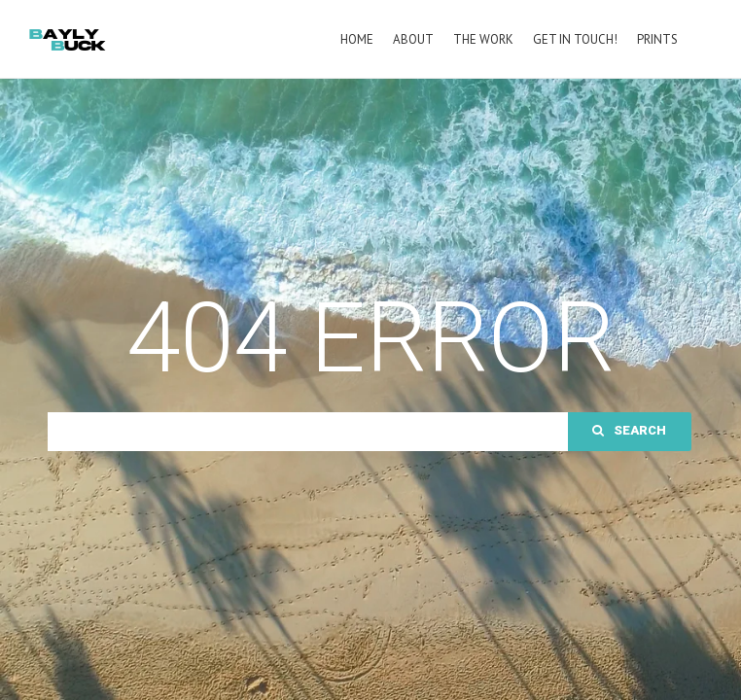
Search (629, 511)
